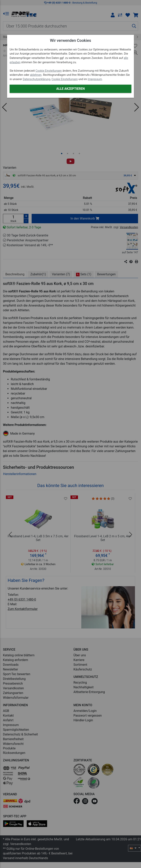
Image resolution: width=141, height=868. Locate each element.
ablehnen (36, 75)
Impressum (95, 79)
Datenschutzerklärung (37, 79)
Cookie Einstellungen (49, 71)
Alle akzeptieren (70, 89)
